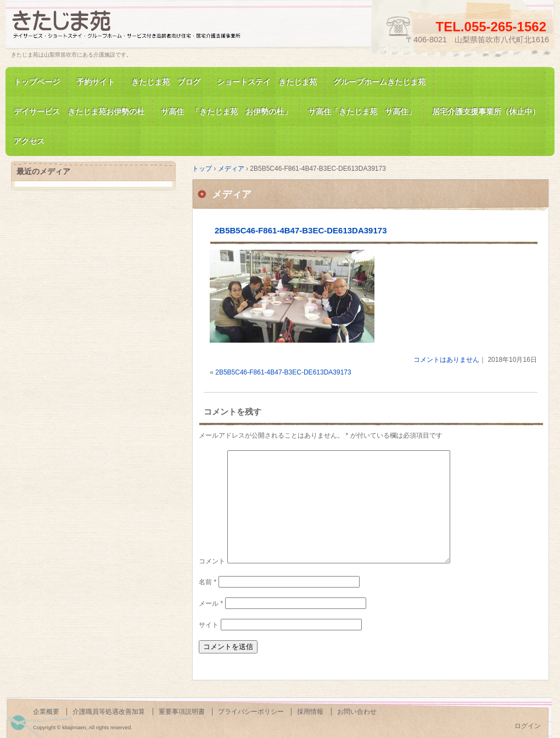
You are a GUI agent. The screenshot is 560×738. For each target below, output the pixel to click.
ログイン (528, 726)
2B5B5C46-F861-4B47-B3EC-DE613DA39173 (301, 230)
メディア (232, 194)
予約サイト (96, 82)
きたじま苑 (137, 29)
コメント (212, 561)
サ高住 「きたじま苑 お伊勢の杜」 (226, 111)
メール (211, 603)
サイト (209, 625)
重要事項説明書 (182, 712)
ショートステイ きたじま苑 (267, 82)
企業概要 (46, 712)
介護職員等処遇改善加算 (109, 712)
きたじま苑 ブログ (166, 82)
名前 (208, 582)
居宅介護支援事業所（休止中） (486, 111)
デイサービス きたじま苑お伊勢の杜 (79, 111)
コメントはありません (446, 360)
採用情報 (310, 712)
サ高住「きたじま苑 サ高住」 (362, 111)
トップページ (37, 82)
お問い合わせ (357, 712)
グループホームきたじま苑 (379, 82)
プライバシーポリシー (251, 712)
